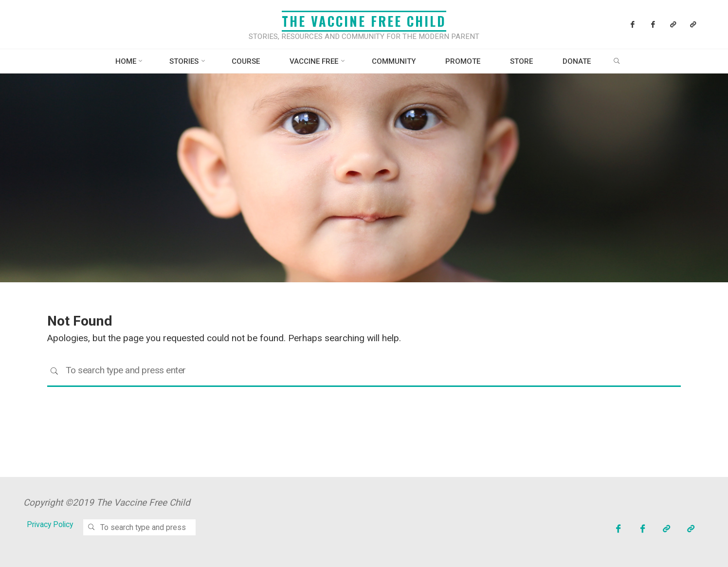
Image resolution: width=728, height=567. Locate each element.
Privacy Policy (50, 524)
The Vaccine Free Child (364, 21)
